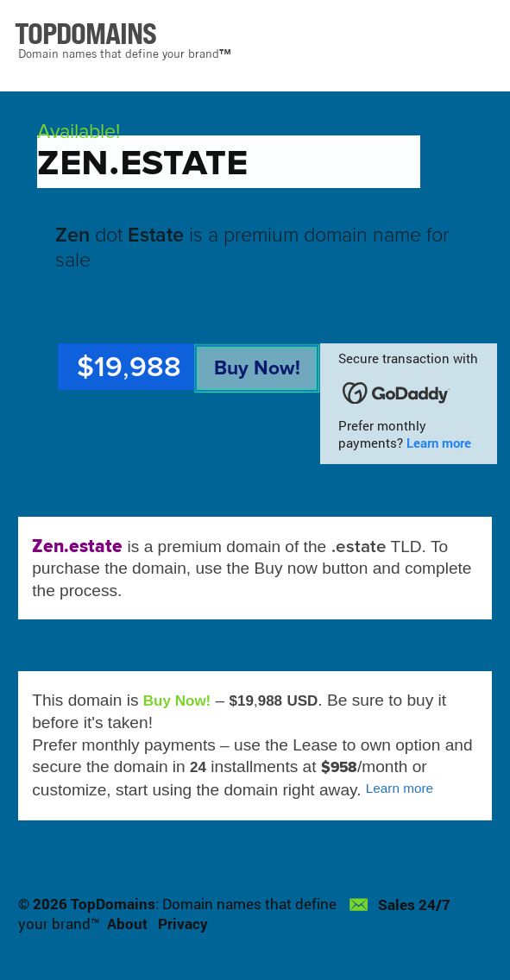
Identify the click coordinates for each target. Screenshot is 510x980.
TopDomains (113, 904)
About (127, 923)
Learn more (439, 443)
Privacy (183, 923)
